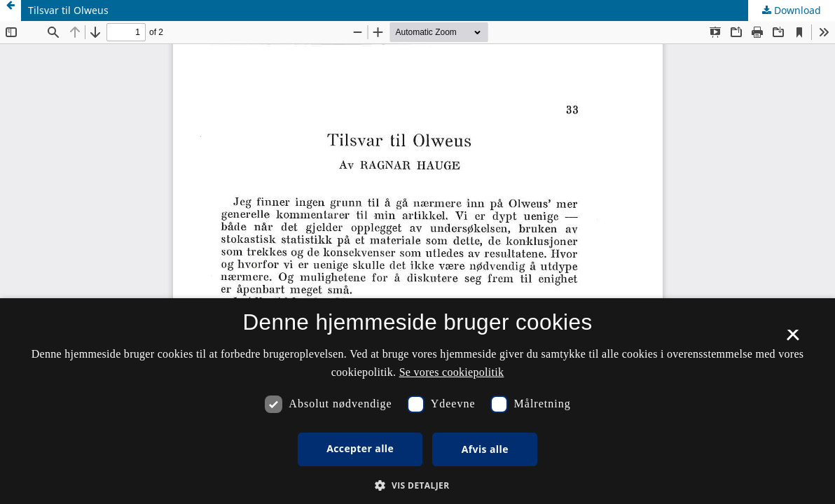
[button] (417, 485)
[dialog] (417, 401)
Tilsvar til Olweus (68, 10)
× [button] (793, 339)
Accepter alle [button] (360, 448)
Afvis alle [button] (485, 449)
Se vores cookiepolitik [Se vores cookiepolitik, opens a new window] (452, 372)
